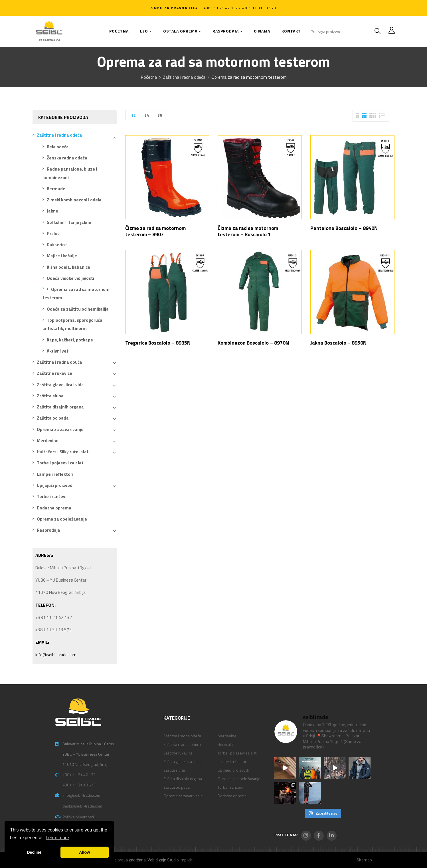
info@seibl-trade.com (56, 655)
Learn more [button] (57, 838)
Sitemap (364, 860)
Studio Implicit (180, 860)
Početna (149, 77)
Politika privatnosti (78, 817)
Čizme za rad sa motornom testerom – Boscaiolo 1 (248, 231)
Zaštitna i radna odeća (184, 77)
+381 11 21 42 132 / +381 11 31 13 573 (240, 8)
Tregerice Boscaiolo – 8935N (158, 343)
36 (160, 115)
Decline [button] (34, 852)
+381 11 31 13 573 (79, 785)
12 (133, 115)
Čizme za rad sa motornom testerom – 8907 (155, 231)
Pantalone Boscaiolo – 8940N (344, 228)
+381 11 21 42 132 (79, 775)
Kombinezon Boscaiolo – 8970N (253, 343)
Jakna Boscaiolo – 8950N (338, 343)
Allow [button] (84, 852)
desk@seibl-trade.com (82, 806)
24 (147, 115)
